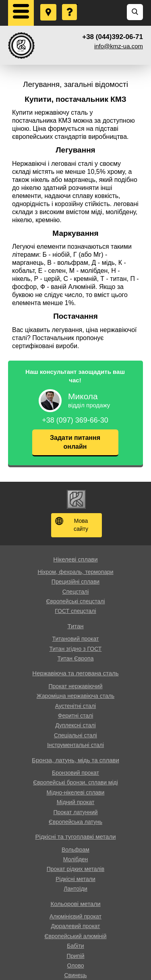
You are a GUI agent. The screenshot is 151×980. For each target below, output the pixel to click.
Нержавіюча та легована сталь (75, 673)
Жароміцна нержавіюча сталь (75, 696)
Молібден (76, 859)
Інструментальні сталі (75, 745)
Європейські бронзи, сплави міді (75, 782)
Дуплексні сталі (75, 725)
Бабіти (75, 946)
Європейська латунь (75, 822)
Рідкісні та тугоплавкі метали (75, 837)
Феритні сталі (76, 716)
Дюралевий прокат (76, 926)
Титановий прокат (76, 639)
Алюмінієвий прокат (75, 916)
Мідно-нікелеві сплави (76, 792)
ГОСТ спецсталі (75, 611)
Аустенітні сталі (75, 706)
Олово (76, 966)
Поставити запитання (70, 4)
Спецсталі (76, 592)
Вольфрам (75, 850)
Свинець (75, 975)
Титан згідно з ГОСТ (76, 649)
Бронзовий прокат (75, 773)
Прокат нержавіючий (76, 686)
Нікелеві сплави (75, 559)
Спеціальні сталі (75, 735)
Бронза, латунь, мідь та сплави (75, 760)
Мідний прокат (76, 802)
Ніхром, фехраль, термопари (75, 572)
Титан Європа (76, 658)
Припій (75, 956)
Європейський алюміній (76, 936)
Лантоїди (75, 889)
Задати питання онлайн (75, 442)
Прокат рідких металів (75, 869)
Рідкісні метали (75, 879)
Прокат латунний (75, 812)
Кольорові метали (75, 904)
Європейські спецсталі (75, 601)
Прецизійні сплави (75, 582)
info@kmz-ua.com (119, 46)
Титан (75, 626)
